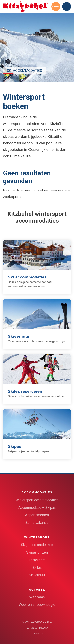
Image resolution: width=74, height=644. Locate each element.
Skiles (37, 568)
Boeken (56, 6)
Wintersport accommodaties (37, 500)
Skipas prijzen (37, 552)
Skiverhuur (37, 575)
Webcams (37, 597)
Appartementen (37, 515)
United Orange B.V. (38, 622)
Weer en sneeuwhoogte (37, 605)
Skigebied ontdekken (37, 545)
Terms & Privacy (37, 628)
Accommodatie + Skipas (37, 508)
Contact (37, 634)
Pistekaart (37, 560)
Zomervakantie (37, 523)
